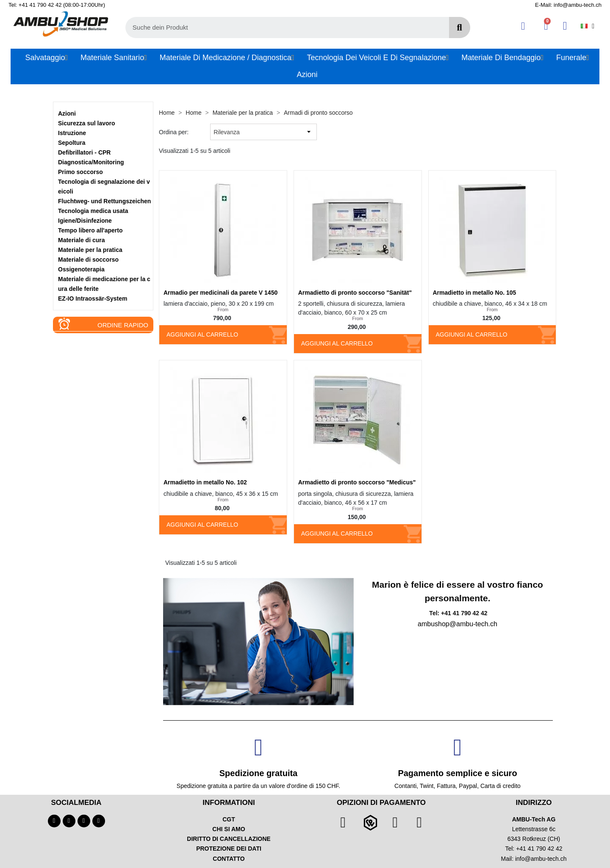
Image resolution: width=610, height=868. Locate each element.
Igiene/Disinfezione (85, 221)
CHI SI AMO (229, 829)
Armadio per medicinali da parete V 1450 (220, 293)
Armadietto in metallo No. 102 (205, 482)
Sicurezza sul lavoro (87, 123)
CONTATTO (229, 859)
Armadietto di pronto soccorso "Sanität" (355, 293)
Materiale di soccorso (88, 260)
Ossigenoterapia (81, 269)
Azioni (67, 113)
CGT (229, 819)
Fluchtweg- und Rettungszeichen (104, 201)
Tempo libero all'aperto (90, 230)
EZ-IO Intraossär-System (93, 299)
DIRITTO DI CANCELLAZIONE (229, 839)
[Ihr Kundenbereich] (523, 26)
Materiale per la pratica (90, 250)
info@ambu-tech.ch (541, 859)
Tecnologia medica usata (93, 211)
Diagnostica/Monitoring (91, 162)
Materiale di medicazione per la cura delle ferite (104, 284)
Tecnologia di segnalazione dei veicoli (104, 187)
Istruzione (72, 133)
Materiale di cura (82, 240)
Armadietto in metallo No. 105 (475, 293)
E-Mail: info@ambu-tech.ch (568, 5)
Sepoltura (72, 143)
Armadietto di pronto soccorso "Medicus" (357, 482)
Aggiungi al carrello (202, 334)
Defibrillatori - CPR (84, 152)
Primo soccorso (80, 172)
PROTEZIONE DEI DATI (229, 849)
